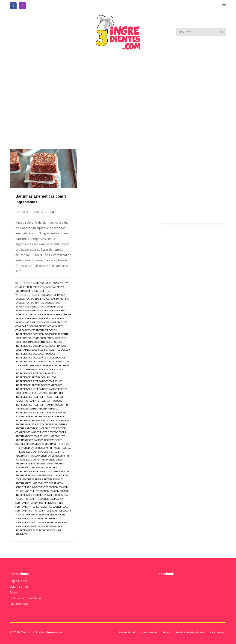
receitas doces (57, 432)
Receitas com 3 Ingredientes (33, 291)
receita (47, 369)
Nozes (61, 287)
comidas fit (55, 326)
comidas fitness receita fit (32, 330)
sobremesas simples (28, 526)
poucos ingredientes (28, 369)
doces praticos (42, 361)
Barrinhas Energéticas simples (44, 318)
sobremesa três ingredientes (34, 507)
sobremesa (56, 483)
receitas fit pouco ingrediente (45, 452)
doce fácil (61, 338)
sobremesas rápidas (55, 522)
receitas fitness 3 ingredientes (34, 463)
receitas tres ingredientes (32, 483)
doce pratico (41, 346)
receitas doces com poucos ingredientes (40, 436)
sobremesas (60, 507)
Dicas (13, 592)
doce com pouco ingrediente (51, 334)
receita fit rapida (44, 405)
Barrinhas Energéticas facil (33, 310)
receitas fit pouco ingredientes (35, 456)
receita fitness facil (45, 412)
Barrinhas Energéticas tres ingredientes (41, 322)
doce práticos (58, 346)
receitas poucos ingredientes (51, 471)
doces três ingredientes (30, 365)
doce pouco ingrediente (30, 342)
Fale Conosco (19, 604)
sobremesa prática (52, 499)
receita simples (25, 424)
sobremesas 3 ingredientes (32, 511)
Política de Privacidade (25, 598)
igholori (50, 212)
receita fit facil (42, 397)
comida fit (22, 326)
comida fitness (38, 326)
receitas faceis (35, 444)
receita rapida (60, 420)
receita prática (41, 420)
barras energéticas (43, 299)
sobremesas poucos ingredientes (36, 518)
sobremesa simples (51, 503)
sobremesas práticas (28, 522)
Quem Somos (19, 587)
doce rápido (23, 350)
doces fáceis (40, 358)
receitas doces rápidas (29, 440)
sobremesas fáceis (54, 515)
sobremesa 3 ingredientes (32, 487)
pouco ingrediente (58, 365)
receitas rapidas (32, 479)
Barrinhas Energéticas (45, 303)
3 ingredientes (47, 295)
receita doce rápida (45, 389)
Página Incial (18, 581)
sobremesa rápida (27, 503)
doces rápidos (60, 361)
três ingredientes (44, 530)
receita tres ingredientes (51, 424)
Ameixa (40, 283)
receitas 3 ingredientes (41, 428)
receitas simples (53, 479)
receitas (21, 428)
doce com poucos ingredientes (34, 338)
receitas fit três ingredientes (44, 460)
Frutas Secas (48, 287)
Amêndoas (52, 283)
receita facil (40, 393)
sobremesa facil (43, 495)
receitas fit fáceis (49, 448)
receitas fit (51, 444)
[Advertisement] (118, 95)
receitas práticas (26, 475)
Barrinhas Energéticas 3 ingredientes (39, 307)
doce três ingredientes (46, 350)
